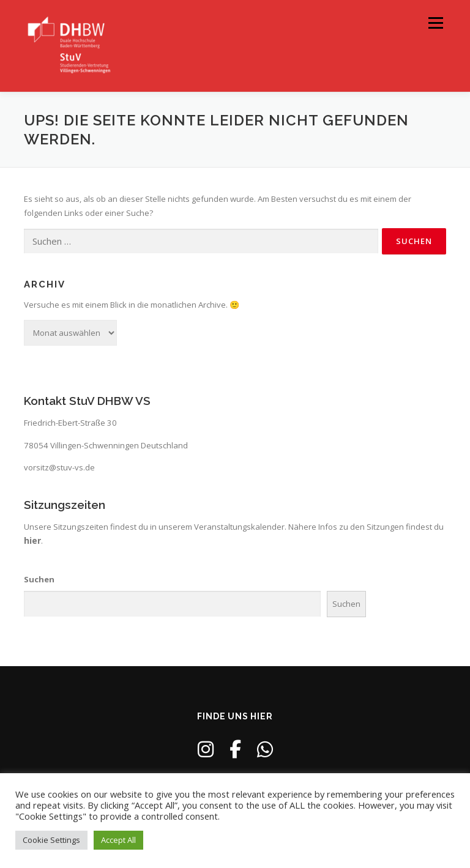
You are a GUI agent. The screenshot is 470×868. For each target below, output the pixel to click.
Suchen (39, 579)
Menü (435, 23)
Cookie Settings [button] (51, 840)
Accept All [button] (118, 840)
